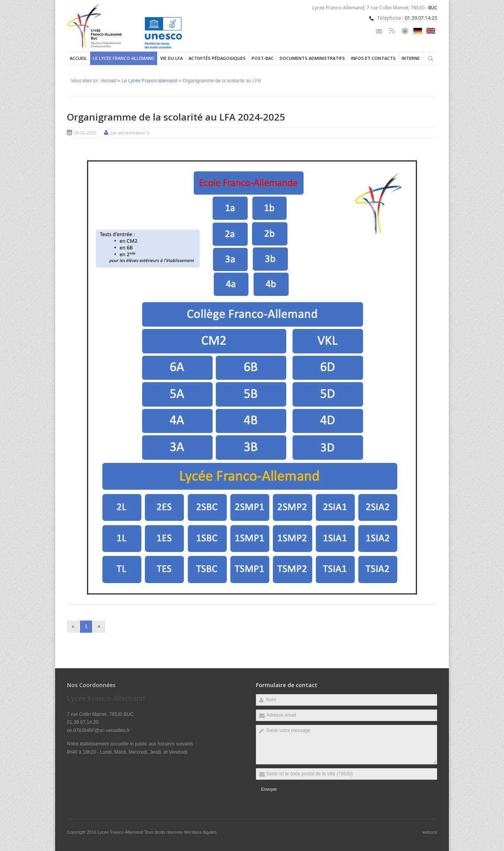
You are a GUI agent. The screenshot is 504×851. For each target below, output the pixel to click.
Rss (392, 31)
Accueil (78, 58)
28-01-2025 (85, 133)
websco (430, 832)
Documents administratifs (312, 58)
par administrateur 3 (130, 133)
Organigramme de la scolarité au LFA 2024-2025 (176, 117)
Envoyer (269, 789)
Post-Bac (263, 58)
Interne (411, 58)
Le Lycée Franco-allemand (124, 58)
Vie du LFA (171, 58)
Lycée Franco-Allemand (121, 832)
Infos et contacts (373, 58)
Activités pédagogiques (217, 58)
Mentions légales (201, 832)
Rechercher (430, 58)
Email (379, 31)
